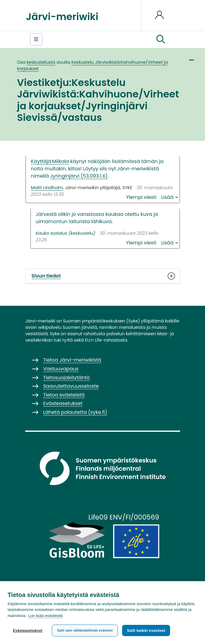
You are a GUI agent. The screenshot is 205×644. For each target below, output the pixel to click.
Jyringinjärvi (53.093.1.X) (79, 176)
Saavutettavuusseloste (71, 386)
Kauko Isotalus (52, 233)
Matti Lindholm (47, 188)
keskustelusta (41, 62)
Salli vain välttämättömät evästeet (85, 630)
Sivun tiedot (103, 276)
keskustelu (82, 233)
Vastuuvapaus (61, 369)
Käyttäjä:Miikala (50, 161)
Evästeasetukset (27, 631)
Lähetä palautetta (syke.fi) (75, 412)
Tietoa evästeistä (64, 395)
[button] (161, 39)
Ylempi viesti (141, 197)
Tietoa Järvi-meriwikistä (72, 360)
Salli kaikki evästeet (146, 630)
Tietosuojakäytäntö (66, 378)
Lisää (167, 197)
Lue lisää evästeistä (45, 616)
